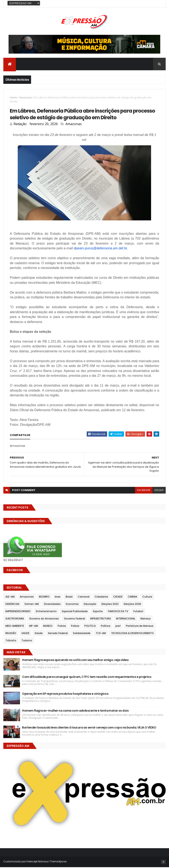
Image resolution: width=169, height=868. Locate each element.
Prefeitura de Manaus (140, 627)
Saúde (39, 634)
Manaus (146, 619)
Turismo (27, 641)
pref (118, 627)
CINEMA (132, 597)
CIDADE (118, 597)
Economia (72, 605)
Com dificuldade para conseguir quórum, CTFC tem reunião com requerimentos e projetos (87, 678)
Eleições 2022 (110, 605)
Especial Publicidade (75, 612)
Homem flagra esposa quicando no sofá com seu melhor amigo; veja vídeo (75, 661)
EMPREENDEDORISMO (18, 612)
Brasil (69, 597)
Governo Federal (74, 619)
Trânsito (11, 641)
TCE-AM (101, 634)
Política (106, 627)
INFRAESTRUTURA (101, 619)
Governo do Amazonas (44, 619)
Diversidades (52, 605)
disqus (159, 491)
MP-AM (34, 627)
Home (13, 98)
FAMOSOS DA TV (118, 612)
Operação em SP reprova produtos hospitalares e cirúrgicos (65, 695)
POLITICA (90, 627)
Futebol (138, 612)
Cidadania (101, 597)
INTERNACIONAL (126, 619)
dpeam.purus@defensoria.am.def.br (100, 249)
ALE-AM (10, 597)
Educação (90, 605)
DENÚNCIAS (12, 605)
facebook (144, 491)
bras (58, 597)
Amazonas (25, 98)
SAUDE (25, 634)
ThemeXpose (58, 862)
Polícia (75, 627)
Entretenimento (46, 612)
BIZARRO (44, 597)
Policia (62, 627)
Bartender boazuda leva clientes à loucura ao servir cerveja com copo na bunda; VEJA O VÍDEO (90, 728)
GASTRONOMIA (15, 619)
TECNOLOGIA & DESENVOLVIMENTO (132, 634)
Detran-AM (32, 605)
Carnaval (84, 597)
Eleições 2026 (132, 605)
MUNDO (48, 627)
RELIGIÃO (11, 634)
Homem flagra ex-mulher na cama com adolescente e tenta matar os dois (75, 711)
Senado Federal (58, 634)
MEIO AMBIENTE (15, 627)
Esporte (98, 612)
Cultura (147, 597)
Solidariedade (82, 634)
